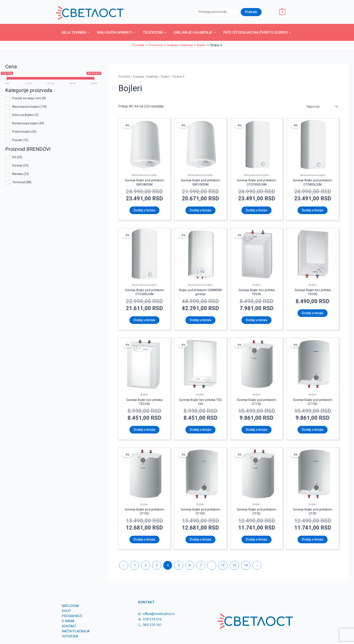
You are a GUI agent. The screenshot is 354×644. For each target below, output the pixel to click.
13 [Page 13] (234, 569)
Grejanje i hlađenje (195, 32)
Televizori (155, 32)
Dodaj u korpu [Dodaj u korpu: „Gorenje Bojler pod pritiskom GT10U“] (144, 543)
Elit (17, 157)
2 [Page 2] (146, 569)
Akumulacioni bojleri (29, 107)
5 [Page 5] (179, 569)
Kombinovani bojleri (28, 123)
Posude (20, 140)
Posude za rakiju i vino (29, 98)
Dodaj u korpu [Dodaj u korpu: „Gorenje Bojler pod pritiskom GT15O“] (313, 432)
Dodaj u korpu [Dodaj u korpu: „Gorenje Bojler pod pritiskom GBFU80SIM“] (144, 211)
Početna (124, 77)
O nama (68, 624)
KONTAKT (69, 630)
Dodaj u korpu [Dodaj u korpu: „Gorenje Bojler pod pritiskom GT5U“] (257, 543)
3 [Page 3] (157, 569)
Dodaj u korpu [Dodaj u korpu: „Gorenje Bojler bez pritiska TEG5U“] (257, 322)
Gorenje (20, 165)
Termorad (22, 182)
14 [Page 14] (246, 569)
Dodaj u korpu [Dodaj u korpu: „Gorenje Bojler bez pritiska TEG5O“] (313, 315)
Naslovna (70, 609)
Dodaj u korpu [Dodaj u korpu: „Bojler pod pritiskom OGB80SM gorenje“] (200, 322)
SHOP (66, 614)
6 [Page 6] (190, 569)
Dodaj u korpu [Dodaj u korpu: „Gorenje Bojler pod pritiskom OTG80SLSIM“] (313, 211)
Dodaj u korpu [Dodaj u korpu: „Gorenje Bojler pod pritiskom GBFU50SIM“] (200, 211)
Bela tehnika (76, 32)
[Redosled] (322, 107)
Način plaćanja (76, 635)
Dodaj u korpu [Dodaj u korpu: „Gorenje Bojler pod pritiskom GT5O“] (313, 543)
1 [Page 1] (135, 569)
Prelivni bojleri (24, 132)
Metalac (21, 174)
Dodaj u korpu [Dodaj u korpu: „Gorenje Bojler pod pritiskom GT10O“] (200, 543)
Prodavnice (72, 619)
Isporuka (70, 640)
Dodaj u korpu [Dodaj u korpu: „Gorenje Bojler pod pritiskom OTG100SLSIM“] (257, 211)
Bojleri (165, 77)
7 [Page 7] (201, 569)
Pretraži (251, 12)
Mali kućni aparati (117, 32)
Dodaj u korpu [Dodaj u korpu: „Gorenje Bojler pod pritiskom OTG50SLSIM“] (144, 322)
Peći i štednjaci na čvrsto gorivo (258, 32)
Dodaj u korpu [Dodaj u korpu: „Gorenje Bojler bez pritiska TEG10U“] (144, 432)
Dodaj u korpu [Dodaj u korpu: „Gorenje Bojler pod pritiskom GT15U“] (257, 432)
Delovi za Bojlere (25, 115)
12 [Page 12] (223, 569)
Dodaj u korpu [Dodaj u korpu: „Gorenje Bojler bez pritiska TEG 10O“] (200, 432)
